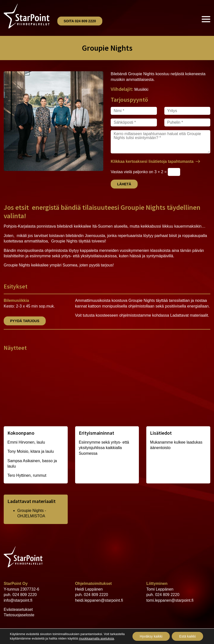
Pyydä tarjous (25, 321)
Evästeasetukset (18, 609)
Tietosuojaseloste (19, 615)
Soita (80, 21)
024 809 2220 (25, 595)
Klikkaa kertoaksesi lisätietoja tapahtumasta (152, 161)
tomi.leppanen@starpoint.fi (170, 600)
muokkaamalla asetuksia (96, 638)
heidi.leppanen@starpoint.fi (99, 600)
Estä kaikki (187, 636)
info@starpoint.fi (18, 600)
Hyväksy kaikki (151, 636)
